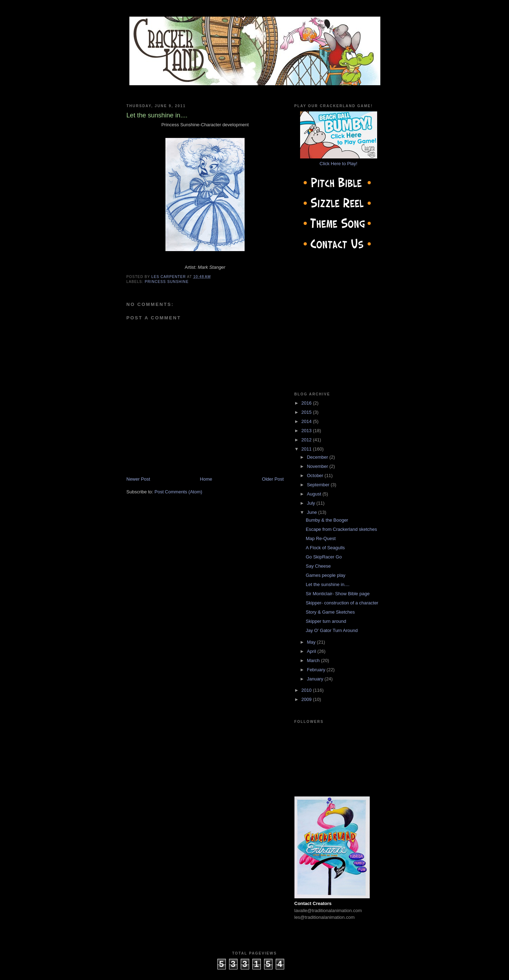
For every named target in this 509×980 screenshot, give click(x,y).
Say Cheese (318, 566)
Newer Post (138, 479)
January (316, 679)
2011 (307, 449)
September (319, 485)
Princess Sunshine (167, 282)
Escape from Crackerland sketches (341, 529)
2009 (307, 699)
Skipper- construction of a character (342, 603)
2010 (307, 690)
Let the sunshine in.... (328, 584)
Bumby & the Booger (327, 520)
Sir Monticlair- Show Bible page (338, 594)
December (318, 457)
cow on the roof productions (255, 973)
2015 (307, 412)
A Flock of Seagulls (325, 548)
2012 (307, 440)
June (312, 512)
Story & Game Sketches (330, 612)
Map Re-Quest (321, 538)
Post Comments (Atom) (178, 492)
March (314, 660)
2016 (307, 403)
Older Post (273, 479)
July (312, 503)
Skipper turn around (326, 621)
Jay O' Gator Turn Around (332, 630)
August (315, 494)
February (317, 670)
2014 (307, 421)
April (312, 651)
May (312, 642)
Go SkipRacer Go (324, 557)
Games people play (326, 575)
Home (206, 479)
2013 (307, 431)
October (316, 475)
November (318, 466)
